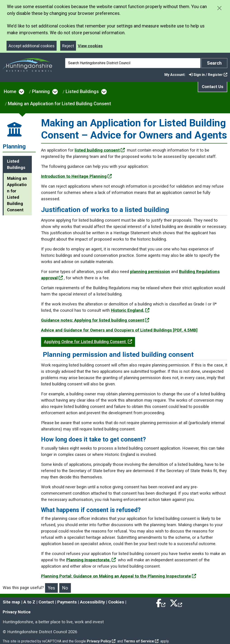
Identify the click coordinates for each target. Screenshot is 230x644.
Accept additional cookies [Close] (32, 46)
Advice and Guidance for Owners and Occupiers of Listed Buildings (119, 330)
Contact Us (213, 87)
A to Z (29, 602)
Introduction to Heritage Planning (76, 176)
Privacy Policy (101, 641)
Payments (67, 602)
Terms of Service (141, 641)
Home (10, 91)
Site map (11, 602)
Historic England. (130, 310)
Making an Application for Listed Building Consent (59, 104)
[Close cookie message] (219, 8)
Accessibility (92, 602)
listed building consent (100, 150)
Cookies (116, 602)
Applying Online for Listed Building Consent (88, 342)
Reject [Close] (68, 46)
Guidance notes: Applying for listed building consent (95, 320)
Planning (41, 91)
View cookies (90, 46)
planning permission (150, 272)
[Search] (133, 63)
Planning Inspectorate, (91, 560)
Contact (46, 602)
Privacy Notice (17, 612)
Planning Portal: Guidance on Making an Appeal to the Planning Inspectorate (119, 576)
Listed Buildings (82, 91)
